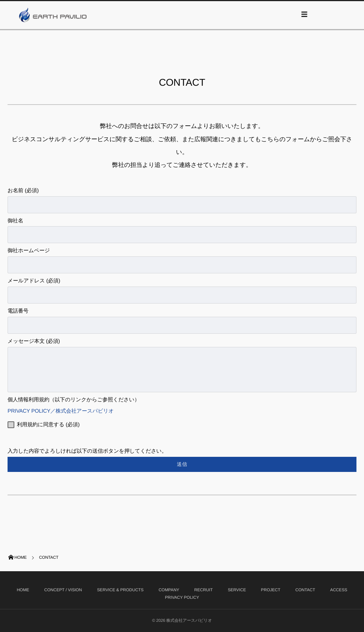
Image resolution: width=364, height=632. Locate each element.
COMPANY (169, 590)
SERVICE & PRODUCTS (120, 590)
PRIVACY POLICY (182, 598)
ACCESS (339, 590)
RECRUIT (204, 590)
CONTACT (305, 590)
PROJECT (271, 590)
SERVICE (237, 590)
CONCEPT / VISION (63, 590)
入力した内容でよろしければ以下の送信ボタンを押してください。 (182, 464)
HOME (23, 590)
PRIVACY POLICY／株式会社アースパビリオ (63, 411)
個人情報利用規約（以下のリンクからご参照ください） (74, 399)
